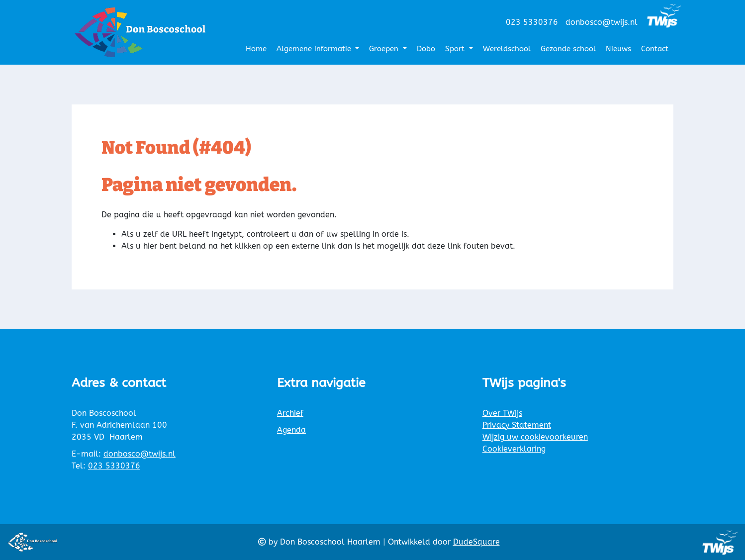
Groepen (385, 49)
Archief (290, 413)
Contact (655, 49)
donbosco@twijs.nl (602, 22)
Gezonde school (568, 49)
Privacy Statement (517, 425)
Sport (456, 49)
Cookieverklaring (514, 449)
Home (256, 49)
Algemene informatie (315, 49)
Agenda (291, 430)
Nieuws (618, 49)
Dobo (426, 49)
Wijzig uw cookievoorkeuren (535, 437)
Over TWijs (502, 413)
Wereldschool (507, 49)
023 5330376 (532, 22)
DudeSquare (476, 542)
